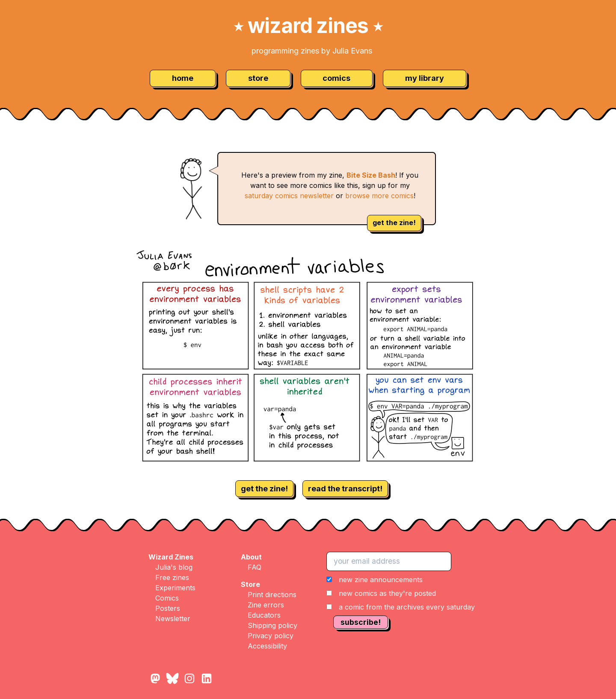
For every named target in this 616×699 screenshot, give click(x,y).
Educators (264, 615)
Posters (168, 608)
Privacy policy (271, 636)
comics (336, 78)
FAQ (255, 567)
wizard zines (308, 25)
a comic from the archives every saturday (407, 607)
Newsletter (173, 619)
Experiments (175, 588)
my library (425, 78)
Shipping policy (272, 625)
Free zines (172, 577)
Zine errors (266, 605)
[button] (401, 593)
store (258, 78)
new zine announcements (381, 580)
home (183, 78)
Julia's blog (174, 567)
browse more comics (379, 196)
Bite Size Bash (371, 175)
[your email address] (389, 561)
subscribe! (361, 622)
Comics (167, 598)
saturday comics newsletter (289, 196)
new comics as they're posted (387, 593)
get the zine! (394, 223)
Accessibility (267, 646)
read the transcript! (345, 489)
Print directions (272, 595)
